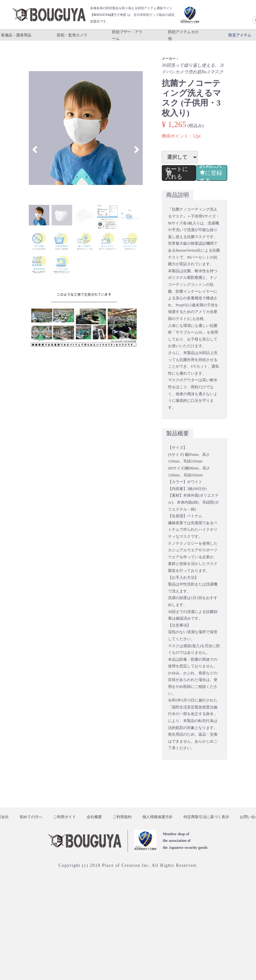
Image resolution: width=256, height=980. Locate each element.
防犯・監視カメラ (72, 35)
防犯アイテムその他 (183, 35)
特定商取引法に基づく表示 (206, 817)
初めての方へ (31, 817)
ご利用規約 (122, 817)
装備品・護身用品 (16, 35)
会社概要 (94, 817)
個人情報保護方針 (158, 817)
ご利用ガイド (65, 817)
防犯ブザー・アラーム (127, 35)
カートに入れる (177, 173)
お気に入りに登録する (210, 173)
